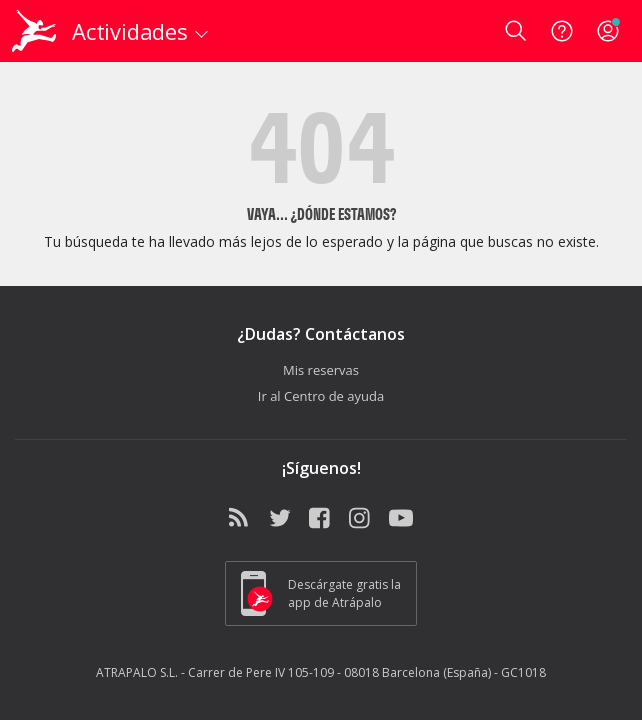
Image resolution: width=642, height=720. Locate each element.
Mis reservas (321, 370)
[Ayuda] (562, 31)
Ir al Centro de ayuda (321, 396)
